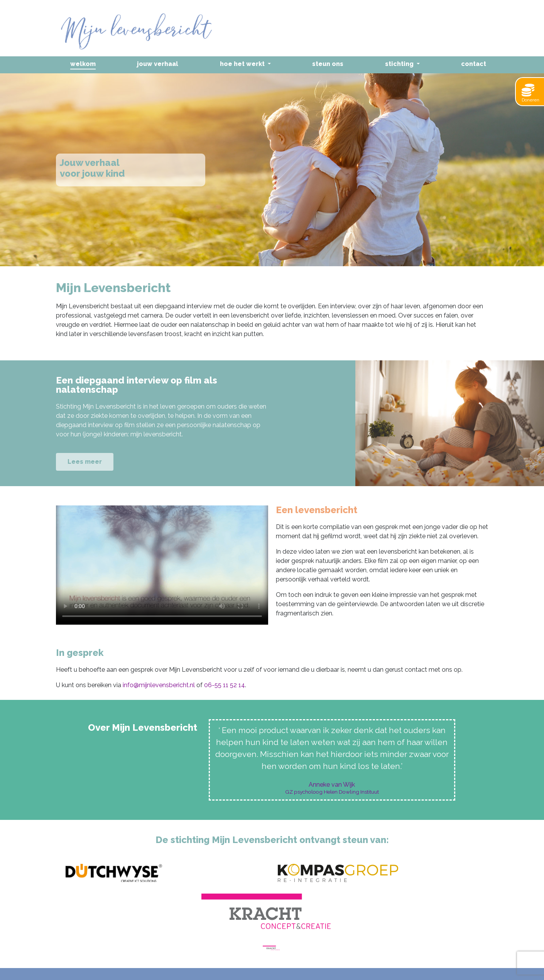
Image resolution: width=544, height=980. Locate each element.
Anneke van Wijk (332, 785)
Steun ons (328, 64)
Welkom (83, 64)
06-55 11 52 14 (225, 685)
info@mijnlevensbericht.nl (159, 685)
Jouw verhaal (158, 64)
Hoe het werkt (243, 64)
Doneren (530, 93)
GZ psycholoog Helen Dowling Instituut (332, 792)
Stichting (400, 64)
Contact (474, 64)
